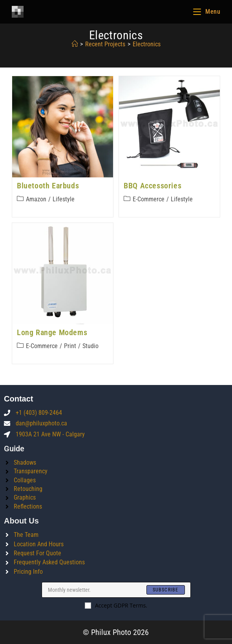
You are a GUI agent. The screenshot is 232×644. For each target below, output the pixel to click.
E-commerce (149, 199)
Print (70, 346)
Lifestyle (64, 199)
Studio (90, 346)
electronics (147, 44)
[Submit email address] (166, 590)
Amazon (36, 199)
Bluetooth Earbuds (48, 186)
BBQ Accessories (153, 186)
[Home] (75, 44)
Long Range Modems (52, 332)
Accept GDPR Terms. (116, 605)
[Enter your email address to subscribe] (116, 590)
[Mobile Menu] (207, 12)
